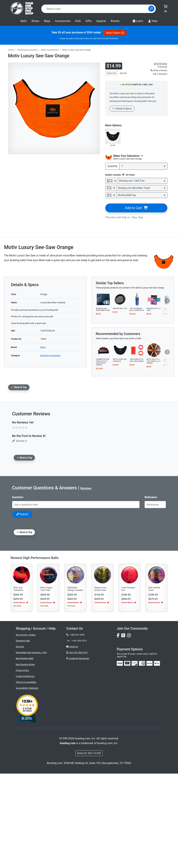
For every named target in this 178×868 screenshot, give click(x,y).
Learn (138, 21)
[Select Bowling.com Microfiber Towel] (142, 188)
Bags (47, 21)
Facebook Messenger (78, 753)
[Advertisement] (89, 574)
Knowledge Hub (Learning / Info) (31, 747)
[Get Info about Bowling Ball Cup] (114, 195)
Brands (115, 21)
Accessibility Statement (27, 782)
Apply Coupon (115, 33)
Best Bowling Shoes (25, 759)
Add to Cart (136, 208)
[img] (149, 758)
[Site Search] (151, 9)
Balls (24, 21)
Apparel (101, 21)
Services (20, 741)
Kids (78, 21)
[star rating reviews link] (159, 64)
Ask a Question (160, 74)
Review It (20, 441)
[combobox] (96, 9)
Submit (22, 514)
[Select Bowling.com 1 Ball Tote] (143, 181)
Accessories (63, 21)
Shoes (35, 21)
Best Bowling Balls (25, 753)
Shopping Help (23, 735)
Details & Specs (122, 109)
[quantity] (143, 166)
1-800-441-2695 (76, 729)
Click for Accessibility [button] (26, 777)
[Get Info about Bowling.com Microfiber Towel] (114, 188)
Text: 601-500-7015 (77, 747)
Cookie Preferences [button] (25, 771)
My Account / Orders (26, 729)
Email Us (72, 741)
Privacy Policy (23, 765)
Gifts (89, 21)
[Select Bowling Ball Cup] (142, 195)
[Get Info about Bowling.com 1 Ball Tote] (115, 181)
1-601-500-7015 (79, 735)
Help (153, 21)
